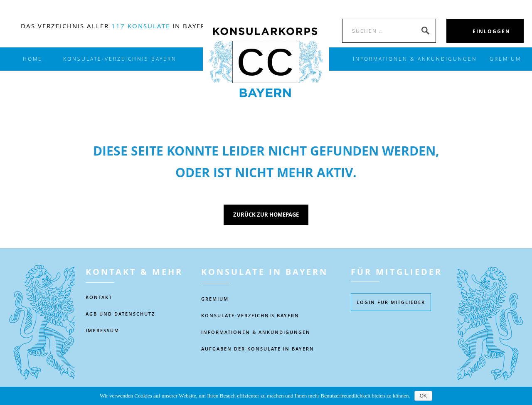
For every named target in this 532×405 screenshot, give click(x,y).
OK (423, 396)
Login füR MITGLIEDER (391, 302)
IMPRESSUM (102, 330)
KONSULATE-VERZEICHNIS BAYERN (120, 59)
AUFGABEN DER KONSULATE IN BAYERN (258, 349)
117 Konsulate (141, 26)
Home (33, 59)
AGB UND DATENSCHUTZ (120, 314)
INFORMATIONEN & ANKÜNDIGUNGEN (415, 59)
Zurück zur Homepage (266, 215)
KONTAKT (99, 297)
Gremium (505, 59)
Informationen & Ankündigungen (256, 332)
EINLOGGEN (491, 31)
